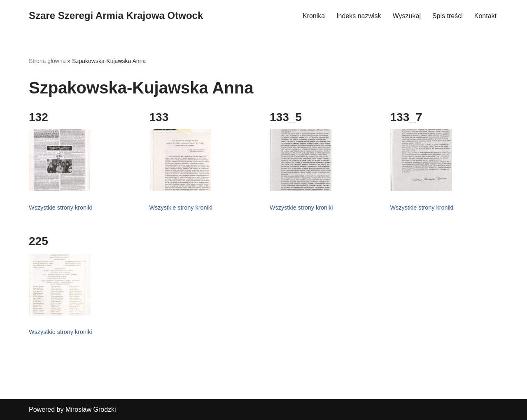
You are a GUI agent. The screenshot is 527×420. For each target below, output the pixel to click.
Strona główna (47, 61)
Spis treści (448, 16)
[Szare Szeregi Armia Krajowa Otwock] (116, 16)
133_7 (406, 117)
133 (159, 117)
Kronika (314, 16)
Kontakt (485, 16)
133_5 (286, 117)
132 (38, 117)
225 (38, 241)
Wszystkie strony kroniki (61, 208)
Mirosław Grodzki (91, 409)
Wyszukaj (407, 16)
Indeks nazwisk (359, 16)
